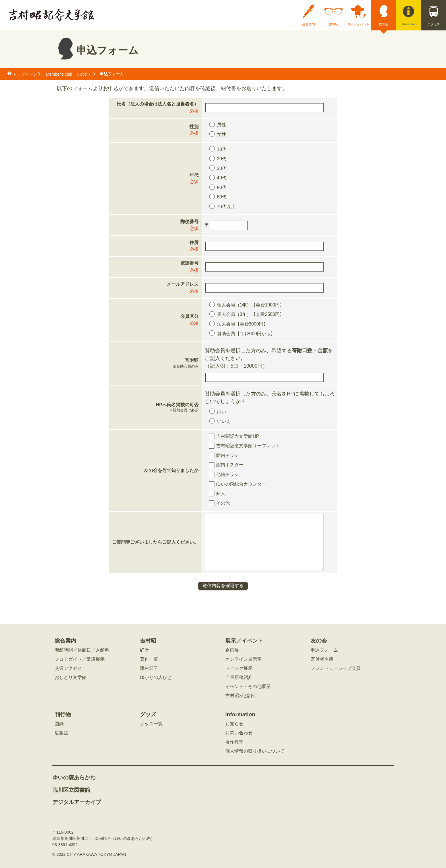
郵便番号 (189, 222)
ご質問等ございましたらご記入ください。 (155, 542)
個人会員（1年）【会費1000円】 (251, 305)
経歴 (144, 650)
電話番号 (189, 263)
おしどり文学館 (71, 678)
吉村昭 (334, 24)
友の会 (384, 24)
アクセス (434, 24)
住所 (194, 242)
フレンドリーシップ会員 (336, 668)
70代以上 (226, 207)
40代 (222, 178)
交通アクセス (68, 668)
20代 (222, 159)
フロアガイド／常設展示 (80, 659)
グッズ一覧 (151, 724)
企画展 (232, 650)
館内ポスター (230, 465)
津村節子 (149, 668)
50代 (222, 188)
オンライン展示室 (243, 659)
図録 (59, 724)
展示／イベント (359, 24)
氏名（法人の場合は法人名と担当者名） (158, 104)
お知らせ (234, 724)
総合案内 (309, 24)
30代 (222, 168)
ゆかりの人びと (156, 678)
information (409, 24)
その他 (223, 503)
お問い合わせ (239, 733)
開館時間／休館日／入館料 (82, 650)
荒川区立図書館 (71, 790)
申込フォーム (324, 650)
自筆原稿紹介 (239, 678)
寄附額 (155, 364)
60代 (222, 197)
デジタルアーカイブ (77, 802)
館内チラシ (228, 455)
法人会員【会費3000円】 (243, 324)
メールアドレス (183, 284)
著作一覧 (149, 659)
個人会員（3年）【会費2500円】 (251, 314)
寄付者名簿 (322, 659)
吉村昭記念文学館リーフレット (248, 446)
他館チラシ (228, 474)
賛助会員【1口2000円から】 (246, 334)
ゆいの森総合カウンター (241, 484)
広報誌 (61, 733)
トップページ (25, 74)
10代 (222, 149)
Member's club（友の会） (69, 74)
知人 (221, 493)
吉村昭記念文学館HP (238, 436)
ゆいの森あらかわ (74, 778)
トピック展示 (239, 668)
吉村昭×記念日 (240, 696)
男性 (222, 125)
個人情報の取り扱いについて (255, 751)
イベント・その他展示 (248, 687)
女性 (222, 134)
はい (222, 412)
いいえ (224, 421)
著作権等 (234, 742)
